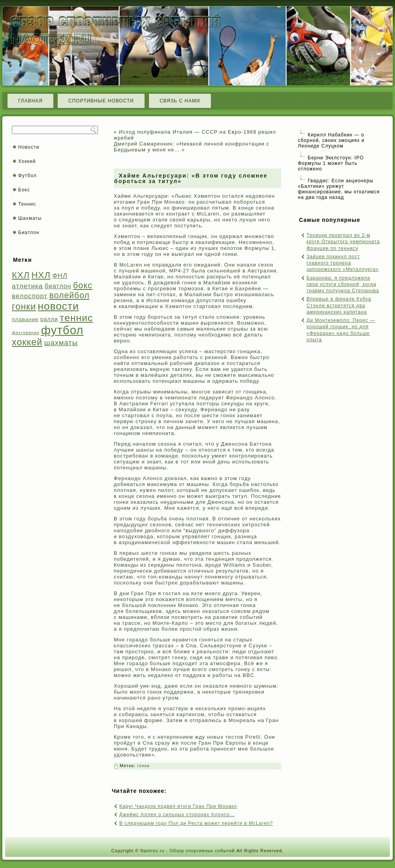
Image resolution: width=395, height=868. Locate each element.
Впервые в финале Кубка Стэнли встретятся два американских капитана (339, 305)
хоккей (27, 342)
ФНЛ (60, 276)
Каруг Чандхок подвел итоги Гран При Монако (178, 806)
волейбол (70, 295)
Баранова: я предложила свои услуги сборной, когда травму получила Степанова (343, 285)
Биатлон (29, 233)
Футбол (27, 176)
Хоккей (27, 161)
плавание (25, 319)
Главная (30, 101)
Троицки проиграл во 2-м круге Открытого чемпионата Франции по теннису (343, 242)
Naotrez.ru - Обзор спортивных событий (187, 851)
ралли (49, 319)
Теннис (27, 204)
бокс (83, 285)
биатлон (58, 286)
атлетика (27, 286)
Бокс (24, 190)
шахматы (61, 343)
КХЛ (21, 275)
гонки (24, 306)
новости (58, 306)
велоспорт (30, 296)
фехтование (26, 333)
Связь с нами (180, 101)
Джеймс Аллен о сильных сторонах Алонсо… (177, 815)
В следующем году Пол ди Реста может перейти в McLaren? (196, 823)
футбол (62, 330)
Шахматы (30, 218)
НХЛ (41, 275)
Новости (29, 147)
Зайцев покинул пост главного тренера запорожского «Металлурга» (343, 263)
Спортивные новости (101, 101)
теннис (76, 318)
